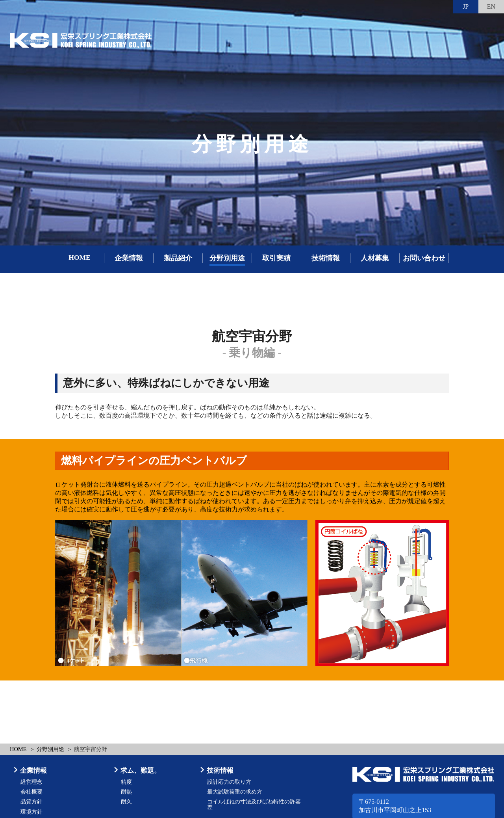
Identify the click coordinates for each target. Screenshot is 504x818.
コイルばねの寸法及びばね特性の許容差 (254, 804)
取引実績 (276, 258)
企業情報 (129, 258)
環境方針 (31, 812)
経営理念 (31, 782)
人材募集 (375, 258)
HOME (80, 257)
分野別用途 (227, 258)
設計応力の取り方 (229, 782)
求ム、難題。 (141, 771)
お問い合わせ (424, 258)
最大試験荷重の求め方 (235, 792)
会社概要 (31, 792)
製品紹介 (178, 258)
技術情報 (326, 258)
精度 (126, 782)
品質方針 (31, 802)
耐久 (126, 802)
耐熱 (126, 792)
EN (491, 7)
